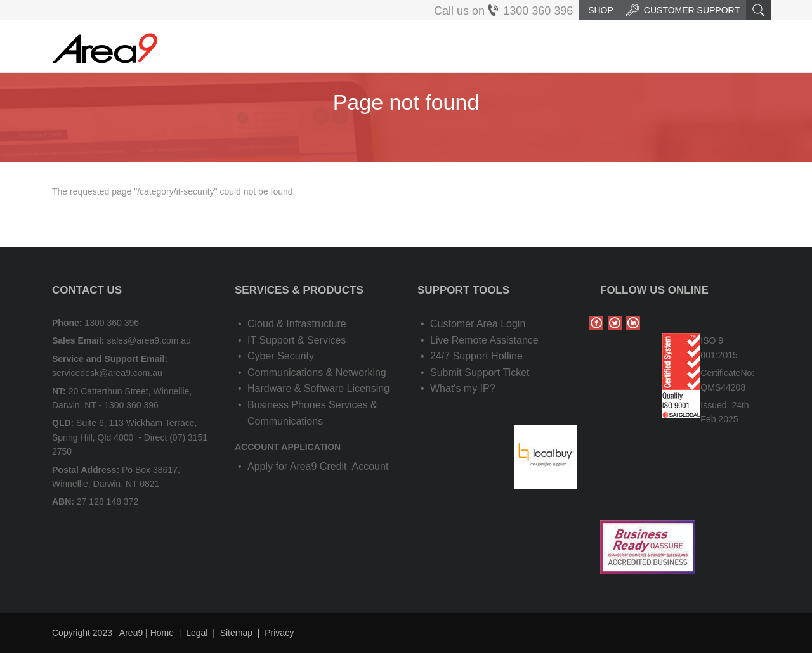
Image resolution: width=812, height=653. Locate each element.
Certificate (720, 373)
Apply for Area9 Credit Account (318, 466)
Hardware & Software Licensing (318, 388)
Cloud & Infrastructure (297, 324)
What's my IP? (463, 388)
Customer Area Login (478, 324)
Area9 (131, 633)
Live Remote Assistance (484, 340)
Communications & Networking (317, 372)
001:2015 (719, 355)
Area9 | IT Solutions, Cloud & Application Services (105, 48)
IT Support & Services (297, 340)
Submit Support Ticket (480, 372)
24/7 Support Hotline (476, 356)
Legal (197, 633)
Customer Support (683, 10)
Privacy (279, 633)
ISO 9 (712, 340)
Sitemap (236, 633)
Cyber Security (281, 356)
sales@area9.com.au (149, 340)
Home (162, 633)
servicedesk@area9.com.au (107, 373)
